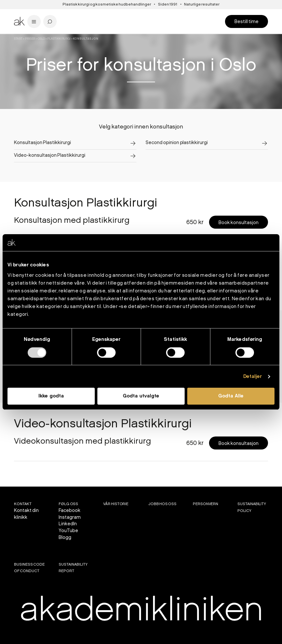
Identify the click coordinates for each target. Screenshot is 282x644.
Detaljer (253, 377)
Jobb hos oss (162, 504)
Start (18, 39)
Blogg (65, 537)
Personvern (206, 504)
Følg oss (68, 504)
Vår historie (116, 504)
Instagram (70, 517)
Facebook (70, 510)
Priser (30, 39)
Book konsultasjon (239, 223)
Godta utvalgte (141, 396)
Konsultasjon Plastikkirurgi (42, 143)
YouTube (68, 531)
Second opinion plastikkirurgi (177, 143)
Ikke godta (51, 396)
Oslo (41, 39)
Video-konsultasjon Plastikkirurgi (49, 155)
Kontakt (23, 504)
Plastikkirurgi (59, 39)
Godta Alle (231, 396)
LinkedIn (68, 524)
